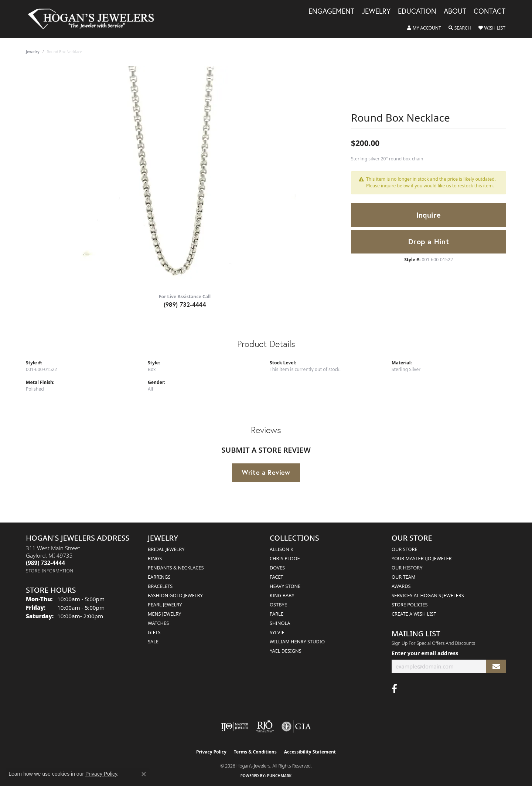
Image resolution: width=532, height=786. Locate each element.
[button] (424, 28)
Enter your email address (425, 653)
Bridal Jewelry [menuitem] (166, 549)
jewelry (33, 52)
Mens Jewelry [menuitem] (164, 614)
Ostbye (278, 605)
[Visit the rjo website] (265, 727)
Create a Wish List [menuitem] (414, 614)
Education (417, 11)
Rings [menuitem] (155, 558)
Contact (490, 11)
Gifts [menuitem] (154, 632)
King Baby (282, 595)
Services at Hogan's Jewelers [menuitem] (428, 595)
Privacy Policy (211, 752)
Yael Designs (286, 651)
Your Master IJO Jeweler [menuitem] (422, 558)
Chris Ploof (285, 558)
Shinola (280, 623)
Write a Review (266, 472)
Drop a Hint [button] (429, 241)
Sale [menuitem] (153, 642)
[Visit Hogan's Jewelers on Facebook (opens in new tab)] (394, 689)
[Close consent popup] (144, 774)
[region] (185, 177)
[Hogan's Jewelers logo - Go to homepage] (94, 19)
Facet (277, 577)
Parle (277, 614)
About (455, 11)
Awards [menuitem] (401, 586)
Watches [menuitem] (158, 623)
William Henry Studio (297, 642)
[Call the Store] (45, 563)
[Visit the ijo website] (235, 727)
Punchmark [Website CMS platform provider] (279, 776)
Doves (277, 568)
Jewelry (376, 11)
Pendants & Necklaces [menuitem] (176, 568)
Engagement (331, 11)
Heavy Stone (285, 586)
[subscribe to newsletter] (496, 666)
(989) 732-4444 (185, 304)
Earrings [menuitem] (159, 577)
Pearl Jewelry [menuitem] (165, 605)
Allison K (282, 549)
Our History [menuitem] (407, 568)
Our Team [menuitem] (404, 577)
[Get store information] (50, 571)
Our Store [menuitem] (405, 549)
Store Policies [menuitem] (410, 605)
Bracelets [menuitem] (160, 586)
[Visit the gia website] (296, 727)
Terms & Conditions (255, 752)
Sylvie (277, 632)
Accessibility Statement (310, 752)
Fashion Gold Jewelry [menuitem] (175, 595)
